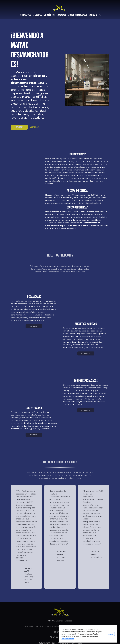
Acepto (83, 634)
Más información (34, 128)
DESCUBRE (19, 128)
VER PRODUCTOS (34, 326)
